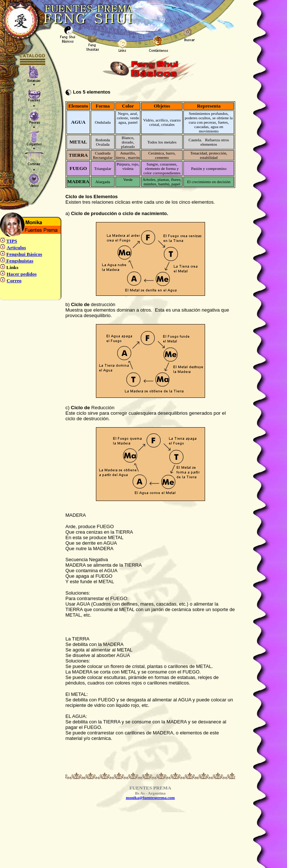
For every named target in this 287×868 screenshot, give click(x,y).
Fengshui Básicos (24, 254)
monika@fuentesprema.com (150, 798)
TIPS (12, 241)
